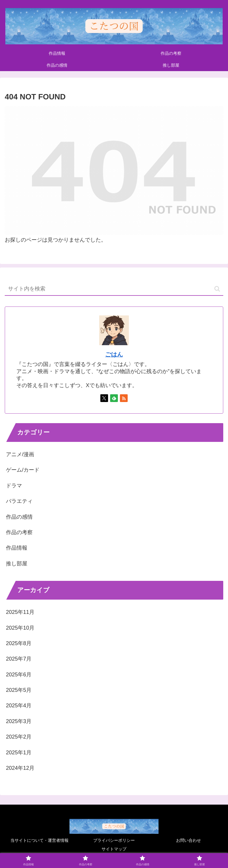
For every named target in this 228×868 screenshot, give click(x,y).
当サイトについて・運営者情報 (39, 840)
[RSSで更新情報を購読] (124, 398)
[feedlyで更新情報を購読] (114, 398)
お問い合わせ (189, 840)
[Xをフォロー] (104, 398)
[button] (217, 289)
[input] (114, 289)
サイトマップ (114, 849)
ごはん (114, 354)
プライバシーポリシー (114, 840)
